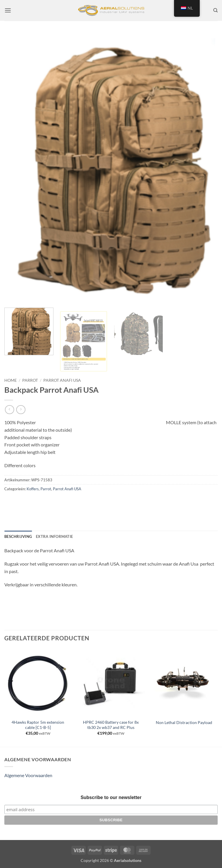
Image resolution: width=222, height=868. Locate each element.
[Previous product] (21, 410)
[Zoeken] (215, 10)
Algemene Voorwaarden (28, 775)
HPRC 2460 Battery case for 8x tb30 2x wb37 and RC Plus (111, 725)
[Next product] (9, 410)
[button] (8, 10)
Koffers (33, 489)
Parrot (30, 380)
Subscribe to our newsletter (111, 797)
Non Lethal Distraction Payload (184, 722)
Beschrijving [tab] (18, 536)
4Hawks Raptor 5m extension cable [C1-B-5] (38, 725)
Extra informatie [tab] (54, 536)
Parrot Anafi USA (62, 380)
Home (11, 380)
